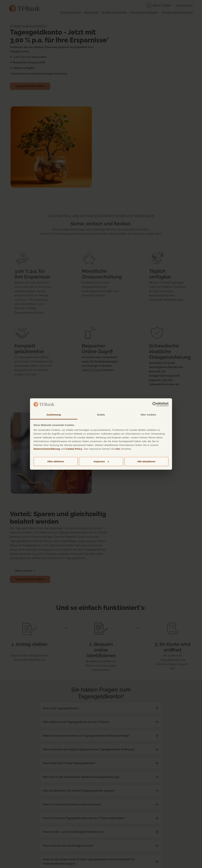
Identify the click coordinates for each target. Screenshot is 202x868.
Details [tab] (101, 415)
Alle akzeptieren (146, 461)
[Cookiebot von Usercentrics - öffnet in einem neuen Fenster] (155, 404)
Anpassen (101, 461)
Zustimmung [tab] (54, 415)
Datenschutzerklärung (47, 449)
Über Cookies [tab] (148, 415)
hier (118, 449)
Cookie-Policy (74, 449)
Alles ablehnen (56, 461)
